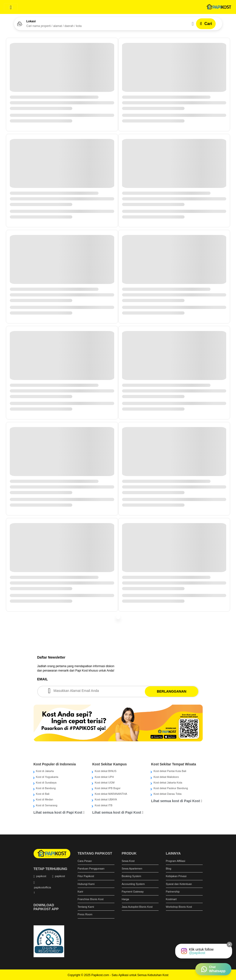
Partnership (173, 892)
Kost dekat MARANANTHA (111, 794)
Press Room (85, 914)
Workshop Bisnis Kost (179, 907)
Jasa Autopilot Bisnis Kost (137, 907)
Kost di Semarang (47, 805)
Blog (169, 869)
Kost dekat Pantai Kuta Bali (170, 771)
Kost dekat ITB (103, 805)
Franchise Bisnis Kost (91, 899)
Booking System (131, 876)
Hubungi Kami (86, 884)
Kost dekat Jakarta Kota (168, 783)
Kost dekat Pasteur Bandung (171, 788)
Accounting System (133, 884)
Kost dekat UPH (104, 777)
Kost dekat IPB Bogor (107, 788)
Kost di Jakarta (45, 771)
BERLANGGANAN (172, 691)
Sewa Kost (128, 861)
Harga (125, 899)
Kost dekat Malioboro (166, 777)
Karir (81, 892)
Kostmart (171, 899)
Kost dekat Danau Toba (167, 794)
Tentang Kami (86, 907)
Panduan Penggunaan (91, 869)
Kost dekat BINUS (106, 771)
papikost (41, 876)
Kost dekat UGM (105, 783)
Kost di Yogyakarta (47, 777)
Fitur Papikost (86, 876)
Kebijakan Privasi (176, 876)
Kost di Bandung (46, 788)
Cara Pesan (85, 861)
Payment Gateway (133, 892)
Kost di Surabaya (46, 783)
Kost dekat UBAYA (106, 799)
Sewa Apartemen (132, 869)
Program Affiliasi (176, 861)
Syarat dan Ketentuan (179, 884)
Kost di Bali (43, 794)
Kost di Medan (45, 799)
